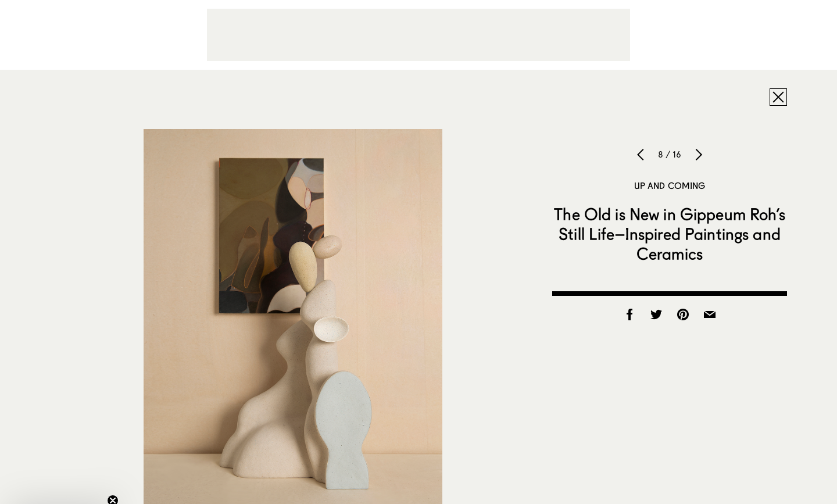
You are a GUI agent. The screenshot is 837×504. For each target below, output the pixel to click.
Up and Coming (670, 185)
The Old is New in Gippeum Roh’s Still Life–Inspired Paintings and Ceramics (669, 234)
